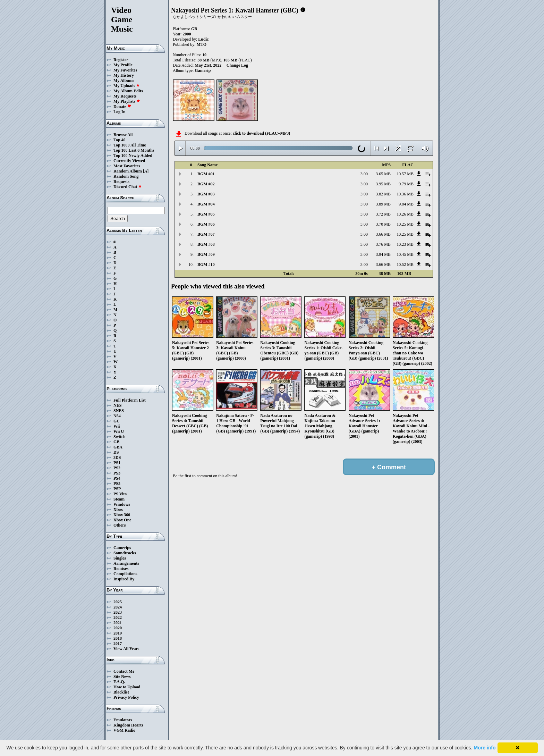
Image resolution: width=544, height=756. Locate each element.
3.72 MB (383, 214)
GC (117, 421)
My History (124, 75)
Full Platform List (130, 400)
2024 (118, 607)
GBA (118, 447)
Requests (121, 182)
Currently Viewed (129, 161)
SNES (119, 411)
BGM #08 (206, 244)
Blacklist (121, 692)
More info (485, 748)
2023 (118, 612)
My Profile (123, 65)
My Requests (125, 96)
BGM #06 (206, 224)
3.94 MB (383, 254)
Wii (117, 426)
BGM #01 (206, 174)
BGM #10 (206, 264)
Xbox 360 (122, 515)
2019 (118, 633)
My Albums (124, 81)
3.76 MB (383, 244)
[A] (146, 171)
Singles (120, 558)
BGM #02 (206, 184)
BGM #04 (206, 204)
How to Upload (127, 687)
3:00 (364, 174)
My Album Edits (128, 91)
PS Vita (120, 494)
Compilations (125, 574)
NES (117, 405)
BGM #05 (206, 214)
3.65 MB (383, 174)
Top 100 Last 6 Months (134, 150)
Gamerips (122, 548)
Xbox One (122, 520)
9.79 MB (406, 184)
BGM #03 (206, 194)
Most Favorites (127, 166)
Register (121, 60)
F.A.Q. (119, 682)
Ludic (203, 39)
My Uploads (127, 86)
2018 (118, 638)
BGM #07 (206, 234)
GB (116, 442)
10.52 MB (405, 264)
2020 (118, 628)
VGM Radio (124, 730)
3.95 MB (383, 184)
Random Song (126, 176)
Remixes (121, 569)
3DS (117, 457)
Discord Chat (128, 187)
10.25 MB (405, 224)
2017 (118, 644)
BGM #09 (206, 254)
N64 (117, 416)
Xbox (118, 510)
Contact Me (124, 671)
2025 (118, 602)
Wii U (119, 431)
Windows (122, 504)
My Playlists (127, 101)
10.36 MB (405, 194)
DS (116, 452)
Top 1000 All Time (130, 145)
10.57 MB (405, 174)
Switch (120, 437)
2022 (118, 618)
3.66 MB (383, 234)
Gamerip (203, 70)
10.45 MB (405, 254)
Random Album (128, 171)
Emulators (123, 720)
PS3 (117, 473)
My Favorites (125, 70)
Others (120, 525)
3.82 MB (383, 194)
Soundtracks (125, 553)
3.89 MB (383, 204)
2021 (118, 623)
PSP (117, 489)
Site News (122, 677)
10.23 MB (405, 244)
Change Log (237, 65)
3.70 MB (383, 224)
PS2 (117, 468)
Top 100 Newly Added (133, 156)
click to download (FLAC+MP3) (261, 133)
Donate (122, 107)
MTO (202, 44)
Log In (119, 112)
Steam (119, 499)
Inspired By (124, 579)
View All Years (126, 649)
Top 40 (120, 140)
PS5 (117, 484)
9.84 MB (406, 204)
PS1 (117, 463)
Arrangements (126, 563)
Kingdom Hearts (128, 725)
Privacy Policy (126, 697)
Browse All (123, 135)
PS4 (117, 478)
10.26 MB (405, 214)
